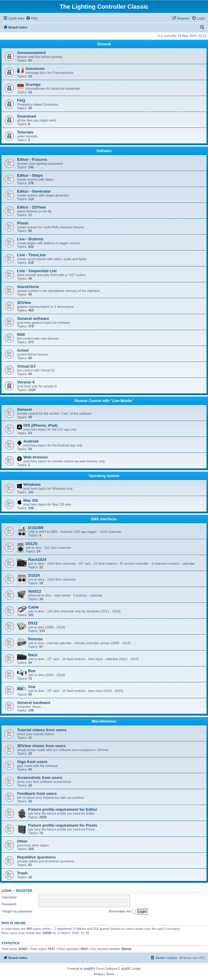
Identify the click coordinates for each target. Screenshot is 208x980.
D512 (33, 623)
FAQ (21, 100)
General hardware (34, 703)
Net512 (35, 591)
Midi (21, 334)
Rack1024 (37, 559)
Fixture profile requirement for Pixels (63, 825)
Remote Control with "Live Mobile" (104, 401)
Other (22, 841)
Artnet (23, 350)
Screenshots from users (40, 778)
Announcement (31, 53)
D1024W (36, 528)
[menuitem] (32, 18)
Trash (22, 873)
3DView (24, 303)
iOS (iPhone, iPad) (40, 425)
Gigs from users (32, 762)
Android (31, 441)
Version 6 (26, 382)
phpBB (89, 969)
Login (6, 891)
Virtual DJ (26, 366)
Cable (34, 607)
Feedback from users (37, 794)
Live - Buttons (30, 239)
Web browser (36, 457)
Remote (35, 639)
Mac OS (31, 500)
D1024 (34, 575)
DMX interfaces (104, 519)
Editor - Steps (30, 175)
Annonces (35, 69)
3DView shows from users (41, 746)
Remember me (122, 912)
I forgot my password (17, 911)
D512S (31, 544)
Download (26, 116)
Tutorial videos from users (42, 730)
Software (104, 151)
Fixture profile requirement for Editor (63, 809)
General (104, 44)
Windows (32, 484)
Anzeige (33, 84)
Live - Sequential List (37, 271)
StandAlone (28, 287)
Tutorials (25, 132)
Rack (33, 655)
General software (33, 319)
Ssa (32, 687)
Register (24, 891)
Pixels (23, 223)
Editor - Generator (34, 191)
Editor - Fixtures (32, 159)
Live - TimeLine (31, 255)
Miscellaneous (104, 721)
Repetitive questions (36, 857)
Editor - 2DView (32, 207)
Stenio (127, 949)
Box (32, 671)
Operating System (104, 476)
